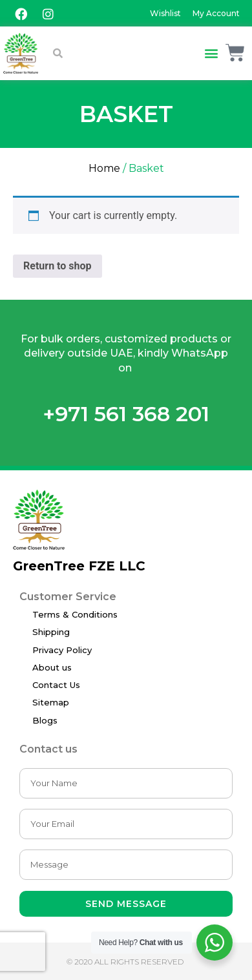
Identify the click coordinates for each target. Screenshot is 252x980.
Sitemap (51, 702)
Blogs (45, 720)
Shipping (51, 632)
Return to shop (58, 266)
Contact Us (56, 685)
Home (104, 168)
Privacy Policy (62, 650)
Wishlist (165, 13)
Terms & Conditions (75, 614)
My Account (216, 13)
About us (52, 667)
